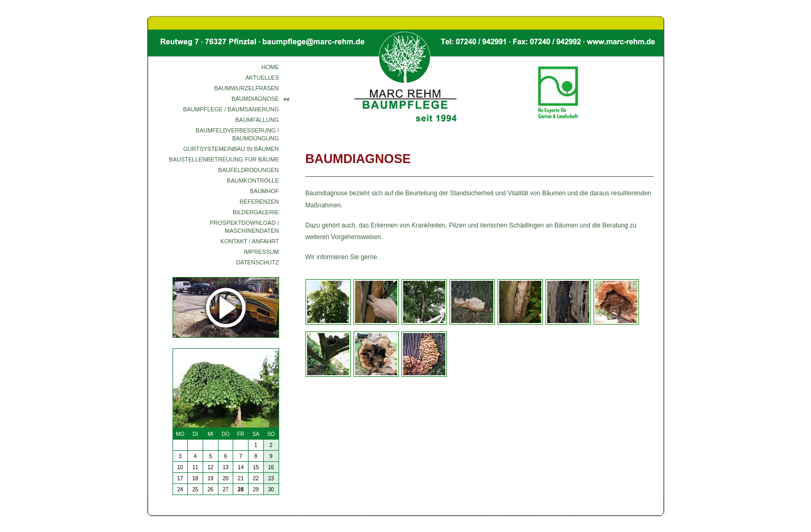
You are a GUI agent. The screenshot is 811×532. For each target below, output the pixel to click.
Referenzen (259, 202)
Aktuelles (262, 78)
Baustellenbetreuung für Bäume (224, 159)
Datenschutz (257, 262)
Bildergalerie (256, 212)
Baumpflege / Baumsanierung (231, 109)
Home (270, 67)
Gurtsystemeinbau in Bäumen (231, 149)
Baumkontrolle (253, 180)
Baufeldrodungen (249, 170)
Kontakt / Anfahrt (250, 241)
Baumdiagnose (255, 99)
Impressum (261, 252)
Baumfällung (257, 120)
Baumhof (265, 191)
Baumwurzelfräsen (247, 88)
